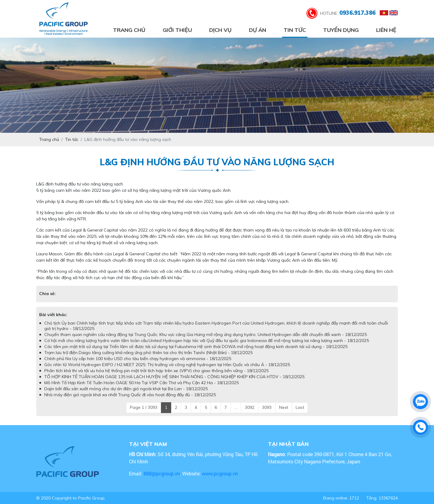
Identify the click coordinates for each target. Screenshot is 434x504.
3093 (267, 407)
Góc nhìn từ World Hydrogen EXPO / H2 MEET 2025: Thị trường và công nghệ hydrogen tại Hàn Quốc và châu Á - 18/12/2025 (167, 365)
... (236, 407)
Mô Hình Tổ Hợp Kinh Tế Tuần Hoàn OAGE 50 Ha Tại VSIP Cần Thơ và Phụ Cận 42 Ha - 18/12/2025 (142, 383)
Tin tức (295, 30)
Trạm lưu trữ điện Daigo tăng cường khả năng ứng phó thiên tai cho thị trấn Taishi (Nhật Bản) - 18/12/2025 (148, 353)
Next (284, 407)
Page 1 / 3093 (144, 407)
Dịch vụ (220, 30)
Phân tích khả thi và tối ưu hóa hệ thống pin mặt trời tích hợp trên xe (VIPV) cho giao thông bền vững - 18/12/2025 (156, 371)
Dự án (258, 30)
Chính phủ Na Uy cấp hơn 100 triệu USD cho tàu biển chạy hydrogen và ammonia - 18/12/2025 (138, 359)
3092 (250, 407)
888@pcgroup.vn (162, 473)
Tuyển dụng (341, 30)
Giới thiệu (177, 30)
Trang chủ (129, 30)
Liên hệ (386, 30)
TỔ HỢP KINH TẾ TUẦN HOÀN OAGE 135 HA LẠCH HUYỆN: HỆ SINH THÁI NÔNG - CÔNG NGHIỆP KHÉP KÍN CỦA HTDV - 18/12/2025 (174, 377)
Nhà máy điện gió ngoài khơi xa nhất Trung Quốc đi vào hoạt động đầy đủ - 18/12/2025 (130, 395)
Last (300, 407)
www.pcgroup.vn (220, 473)
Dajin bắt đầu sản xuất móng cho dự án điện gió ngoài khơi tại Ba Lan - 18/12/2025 (126, 389)
